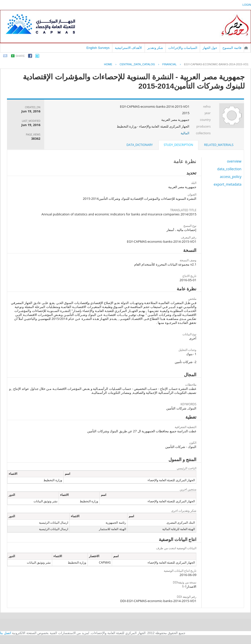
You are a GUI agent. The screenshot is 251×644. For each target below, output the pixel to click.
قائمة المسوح (232, 48)
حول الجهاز (210, 48)
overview (234, 161)
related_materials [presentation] (219, 145)
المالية (185, 133)
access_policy (231, 177)
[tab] (219, 145)
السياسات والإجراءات (183, 48)
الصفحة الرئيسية (246, 48)
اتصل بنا (6, 633)
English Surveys (98, 48)
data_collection (229, 169)
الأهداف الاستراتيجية (128, 48)
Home (108, 64)
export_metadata (228, 184)
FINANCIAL (169, 64)
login (247, 5)
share (20, 56)
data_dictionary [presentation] (140, 145)
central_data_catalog (137, 64)
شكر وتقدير (155, 48)
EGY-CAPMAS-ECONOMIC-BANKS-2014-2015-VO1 (216, 64)
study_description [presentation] (178, 145)
